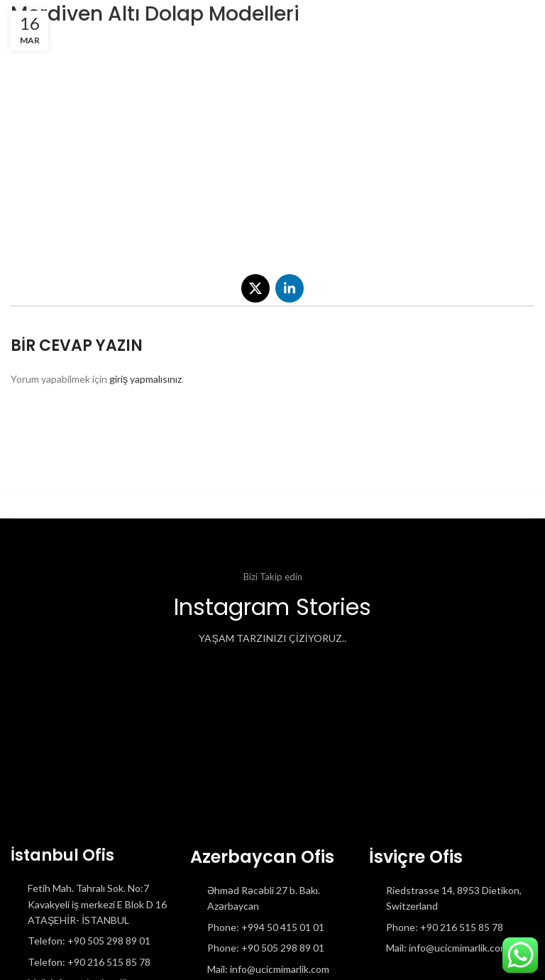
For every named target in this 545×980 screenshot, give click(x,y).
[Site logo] (11, 21)
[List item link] (93, 941)
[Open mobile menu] (511, 21)
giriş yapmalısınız (145, 379)
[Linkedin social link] (290, 288)
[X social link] (255, 288)
